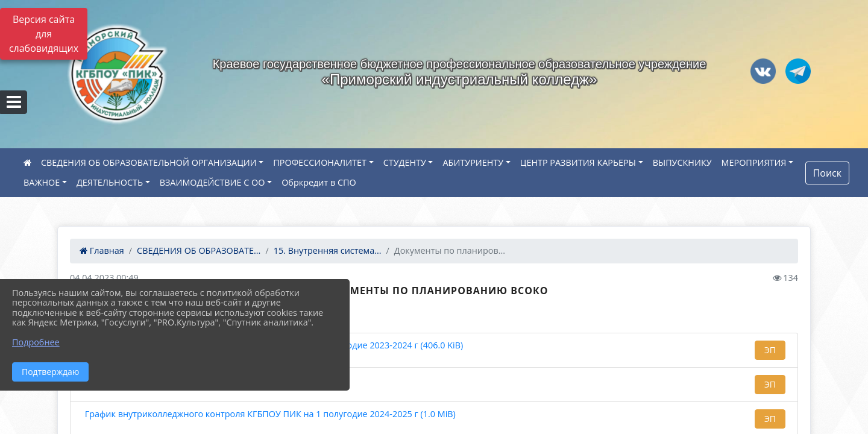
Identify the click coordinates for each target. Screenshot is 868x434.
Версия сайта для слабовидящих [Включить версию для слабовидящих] (44, 34)
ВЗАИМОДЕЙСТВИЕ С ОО (212, 182)
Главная (102, 250)
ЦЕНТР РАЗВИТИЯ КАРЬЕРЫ (578, 162)
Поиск (827, 173)
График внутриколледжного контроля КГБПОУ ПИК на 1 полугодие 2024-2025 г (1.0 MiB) (269, 414)
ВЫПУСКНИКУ (682, 162)
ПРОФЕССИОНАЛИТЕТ (320, 162)
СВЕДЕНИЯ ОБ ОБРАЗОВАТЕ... (199, 250)
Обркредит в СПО (319, 182)
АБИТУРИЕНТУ (473, 162)
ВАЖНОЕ (42, 182)
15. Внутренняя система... (328, 250)
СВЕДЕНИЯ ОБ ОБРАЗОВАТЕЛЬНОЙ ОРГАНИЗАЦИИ (149, 162)
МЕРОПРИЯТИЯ (754, 162)
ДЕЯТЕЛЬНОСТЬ (110, 182)
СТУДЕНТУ (405, 162)
